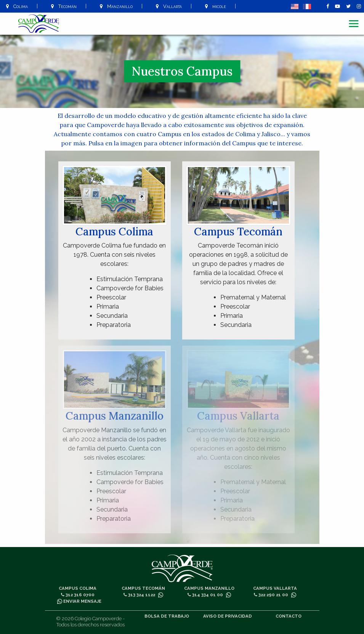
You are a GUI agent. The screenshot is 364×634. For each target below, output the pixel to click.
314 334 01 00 (205, 595)
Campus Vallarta (275, 588)
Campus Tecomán (143, 588)
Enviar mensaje (79, 601)
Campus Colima (78, 588)
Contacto (289, 616)
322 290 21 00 (271, 595)
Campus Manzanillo (209, 588)
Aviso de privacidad (228, 616)
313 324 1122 (139, 595)
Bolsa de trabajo (167, 616)
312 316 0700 (78, 595)
